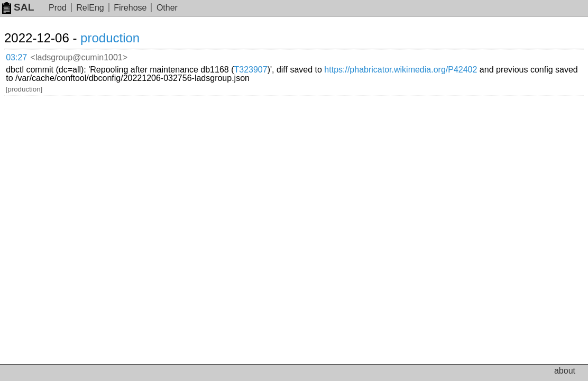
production (123, 38)
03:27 (27, 56)
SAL (18, 7)
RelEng (90, 8)
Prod (58, 8)
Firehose (130, 8)
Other (167, 8)
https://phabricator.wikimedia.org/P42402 (201, 64)
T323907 (369, 55)
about (565, 371)
